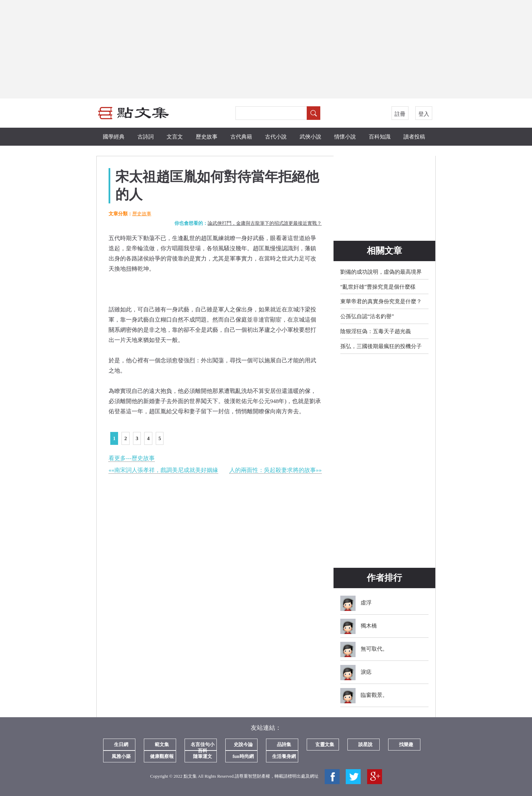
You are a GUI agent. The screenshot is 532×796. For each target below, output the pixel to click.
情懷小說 (345, 137)
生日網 (121, 745)
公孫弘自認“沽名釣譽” (367, 316)
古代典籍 (241, 137)
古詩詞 (146, 137)
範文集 (162, 745)
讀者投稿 (414, 137)
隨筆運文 (203, 756)
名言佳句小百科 (203, 746)
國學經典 (114, 137)
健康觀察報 (162, 756)
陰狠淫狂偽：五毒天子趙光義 (376, 331)
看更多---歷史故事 (132, 458)
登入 (424, 114)
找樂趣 (406, 745)
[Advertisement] (266, 49)
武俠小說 (310, 137)
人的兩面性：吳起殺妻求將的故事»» (275, 470)
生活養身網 (284, 756)
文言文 (175, 137)
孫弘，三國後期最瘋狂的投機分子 (381, 346)
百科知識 (380, 137)
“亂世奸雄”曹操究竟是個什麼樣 (378, 287)
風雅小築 (121, 756)
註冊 (400, 114)
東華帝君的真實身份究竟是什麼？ (381, 301)
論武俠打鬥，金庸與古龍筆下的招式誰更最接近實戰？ (265, 223)
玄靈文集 (325, 745)
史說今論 (243, 745)
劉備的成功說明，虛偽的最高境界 (381, 272)
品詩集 (284, 745)
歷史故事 (207, 137)
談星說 (365, 745)
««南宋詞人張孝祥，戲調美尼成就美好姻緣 (163, 470)
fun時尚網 (243, 756)
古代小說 (276, 137)
